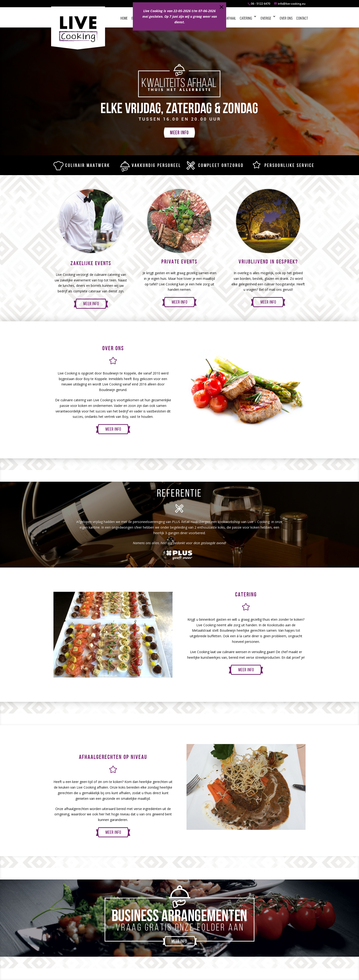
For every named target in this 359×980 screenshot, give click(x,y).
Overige (266, 18)
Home (124, 18)
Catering (246, 18)
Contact (302, 18)
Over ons (286, 18)
